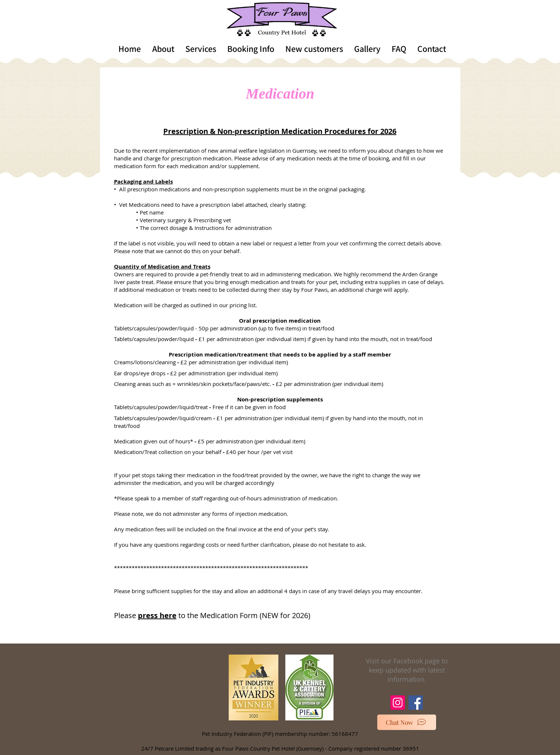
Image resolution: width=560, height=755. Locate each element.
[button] (163, 49)
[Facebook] (416, 703)
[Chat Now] (407, 722)
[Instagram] (398, 703)
